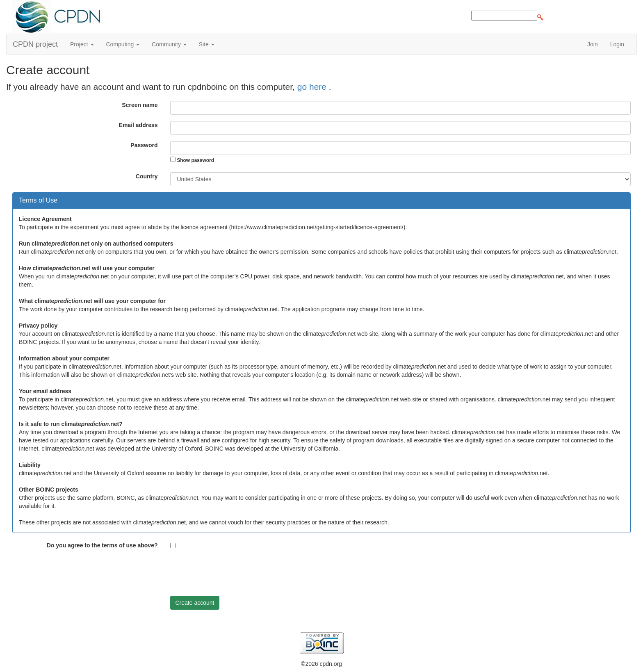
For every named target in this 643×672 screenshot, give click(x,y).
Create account (195, 603)
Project (82, 44)
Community (169, 44)
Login (617, 44)
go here (313, 87)
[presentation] (233, 574)
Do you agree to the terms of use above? (102, 545)
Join (593, 44)
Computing (123, 44)
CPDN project (35, 44)
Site (207, 44)
